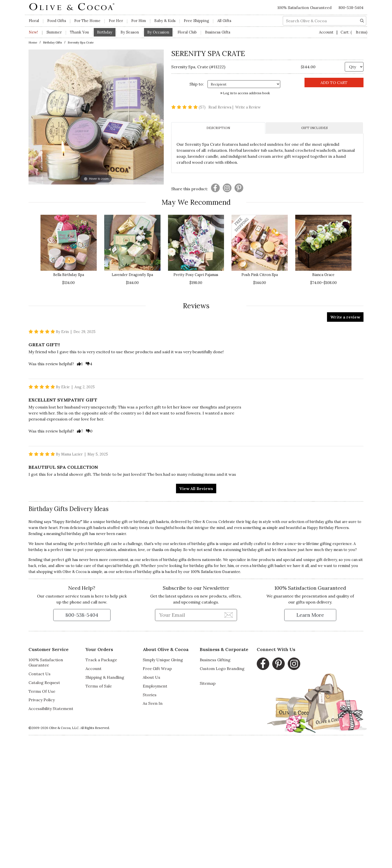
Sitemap (208, 683)
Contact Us (39, 674)
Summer (54, 32)
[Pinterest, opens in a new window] (278, 664)
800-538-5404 (351, 8)
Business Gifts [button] (218, 32)
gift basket (277, 566)
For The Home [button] (87, 21)
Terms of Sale (99, 686)
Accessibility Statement (51, 708)
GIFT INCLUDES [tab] (314, 128)
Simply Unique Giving (163, 660)
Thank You (79, 32)
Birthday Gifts (52, 42)
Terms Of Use (42, 691)
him (231, 566)
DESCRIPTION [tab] (218, 128)
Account (327, 32)
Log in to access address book (245, 93)
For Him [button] (139, 21)
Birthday (105, 32)
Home (33, 42)
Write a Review (248, 107)
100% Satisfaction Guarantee (46, 662)
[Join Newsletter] (229, 615)
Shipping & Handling (105, 677)
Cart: (354, 32)
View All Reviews (196, 488)
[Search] (362, 20)
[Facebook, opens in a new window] (263, 664)
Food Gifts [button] (57, 21)
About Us (151, 677)
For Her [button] (116, 21)
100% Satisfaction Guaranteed (304, 8)
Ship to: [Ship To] (197, 84)
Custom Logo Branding (222, 668)
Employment (155, 686)
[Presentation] (215, 188)
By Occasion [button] (158, 32)
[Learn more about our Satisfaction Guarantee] (310, 615)
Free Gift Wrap (157, 668)
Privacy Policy (42, 700)
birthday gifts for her (208, 566)
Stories (150, 695)
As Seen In (153, 703)
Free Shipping (196, 21)
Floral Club (187, 32)
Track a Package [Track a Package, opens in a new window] (101, 660)
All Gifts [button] (224, 21)
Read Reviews (221, 107)
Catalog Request (44, 682)
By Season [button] (130, 32)
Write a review (345, 317)
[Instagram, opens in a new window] (294, 664)
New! (33, 32)
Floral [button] (34, 21)
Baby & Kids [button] (165, 21)
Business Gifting (215, 660)
